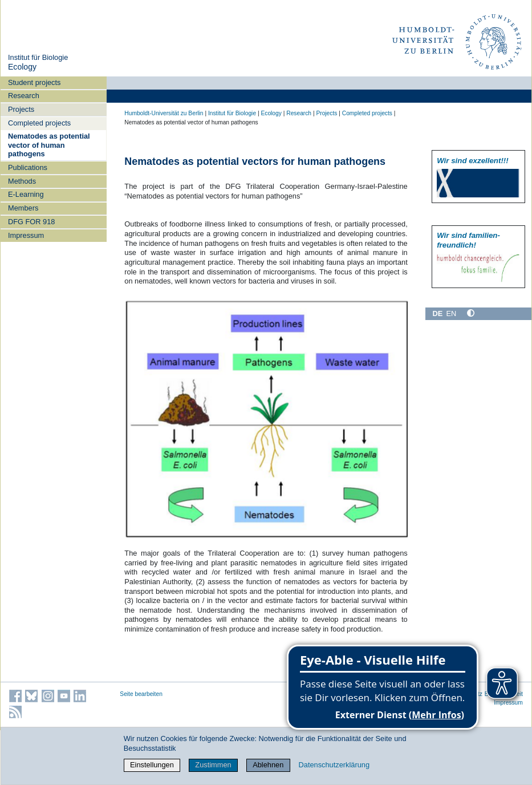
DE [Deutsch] (437, 313)
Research (24, 96)
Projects (21, 109)
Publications (28, 167)
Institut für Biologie (38, 57)
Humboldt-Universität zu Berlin (164, 113)
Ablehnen (268, 765)
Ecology (22, 67)
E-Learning (26, 194)
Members (23, 208)
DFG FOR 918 (32, 222)
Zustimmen (213, 765)
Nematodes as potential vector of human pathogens (49, 145)
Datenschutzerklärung (334, 765)
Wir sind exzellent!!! (472, 161)
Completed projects (39, 123)
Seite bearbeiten (141, 694)
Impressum (26, 235)
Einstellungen (152, 765)
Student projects (34, 82)
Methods (22, 181)
